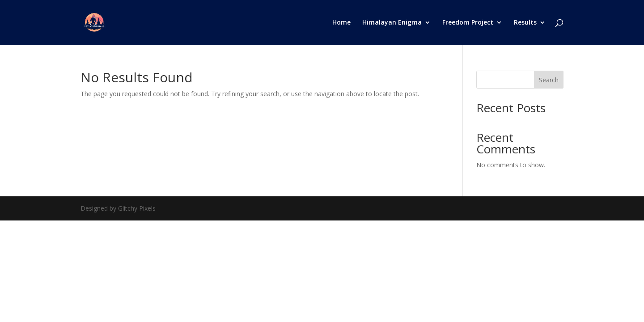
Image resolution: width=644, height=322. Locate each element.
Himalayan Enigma (392, 23)
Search (549, 80)
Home (341, 23)
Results (525, 23)
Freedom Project (468, 23)
